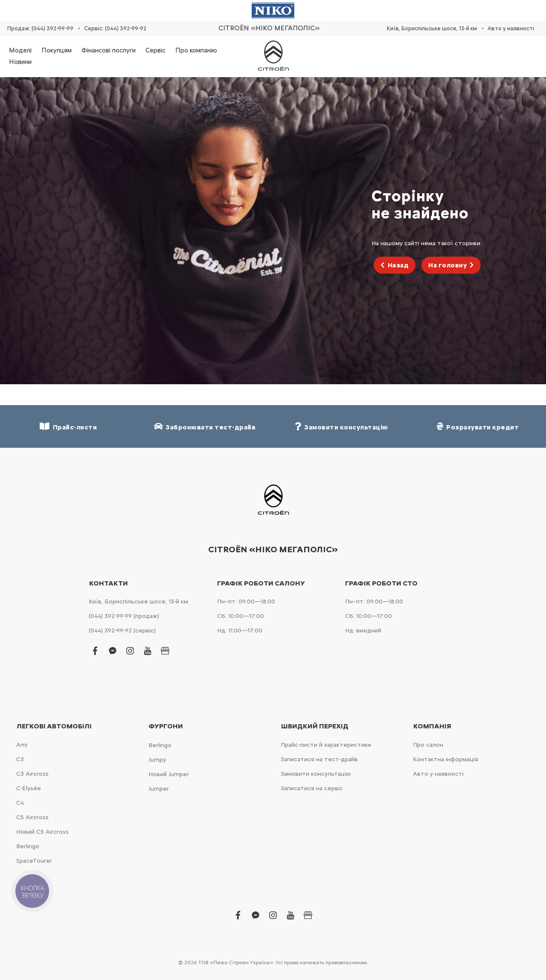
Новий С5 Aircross (42, 832)
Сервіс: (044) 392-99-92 (115, 28)
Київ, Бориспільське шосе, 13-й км (432, 28)
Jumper (159, 789)
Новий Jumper (169, 774)
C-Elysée (29, 788)
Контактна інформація (446, 759)
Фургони (166, 726)
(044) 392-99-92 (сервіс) (122, 631)
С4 (20, 803)
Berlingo (28, 846)
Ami (22, 745)
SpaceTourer (34, 861)
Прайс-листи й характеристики (326, 745)
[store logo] (273, 56)
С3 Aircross (32, 774)
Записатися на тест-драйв (319, 759)
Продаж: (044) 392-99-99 (40, 28)
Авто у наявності (511, 28)
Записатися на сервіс (312, 788)
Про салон (428, 745)
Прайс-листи (68, 427)
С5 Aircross (32, 817)
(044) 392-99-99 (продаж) (124, 616)
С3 (20, 759)
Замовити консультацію (316, 774)
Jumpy (157, 760)
